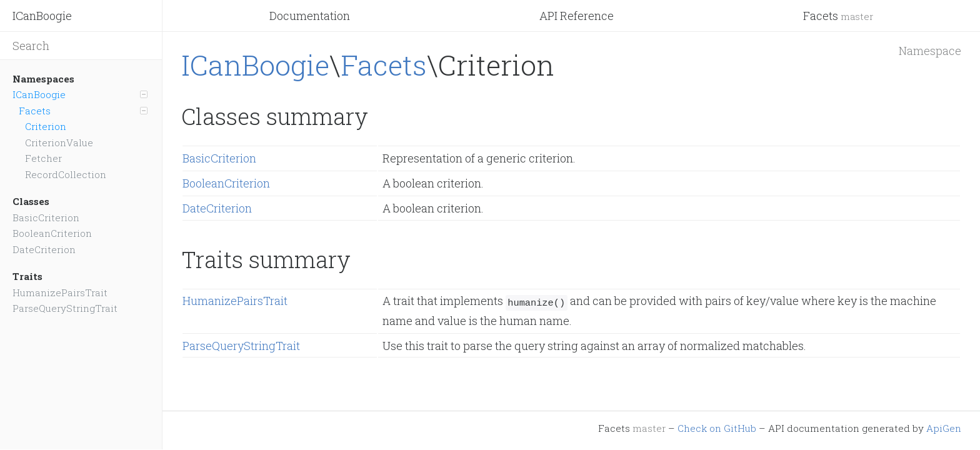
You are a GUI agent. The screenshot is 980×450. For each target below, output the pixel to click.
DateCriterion (44, 249)
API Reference (577, 16)
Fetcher (43, 158)
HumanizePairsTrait (60, 292)
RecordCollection (66, 174)
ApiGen (944, 428)
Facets (838, 16)
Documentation (310, 16)
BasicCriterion (46, 217)
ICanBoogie (42, 16)
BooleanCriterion (52, 233)
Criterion (46, 126)
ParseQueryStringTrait (65, 308)
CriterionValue (59, 142)
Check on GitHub (717, 428)
